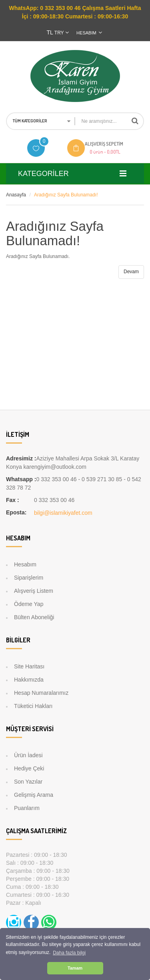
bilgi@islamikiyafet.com (63, 513)
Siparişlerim (29, 578)
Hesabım (25, 564)
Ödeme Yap (29, 604)
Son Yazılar (28, 782)
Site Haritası (29, 666)
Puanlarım (27, 808)
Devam (131, 272)
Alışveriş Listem (34, 591)
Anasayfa (16, 195)
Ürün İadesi (28, 755)
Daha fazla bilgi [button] (69, 953)
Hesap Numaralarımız (41, 693)
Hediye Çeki (29, 768)
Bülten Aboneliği (34, 617)
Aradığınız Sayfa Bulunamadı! (66, 195)
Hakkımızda (29, 680)
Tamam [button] (75, 968)
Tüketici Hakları (33, 706)
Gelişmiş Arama (34, 795)
